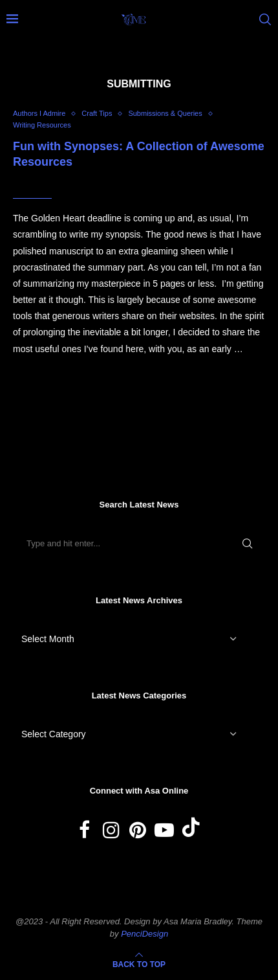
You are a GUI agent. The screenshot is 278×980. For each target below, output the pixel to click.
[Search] (265, 19)
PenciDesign (144, 934)
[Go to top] (139, 964)
